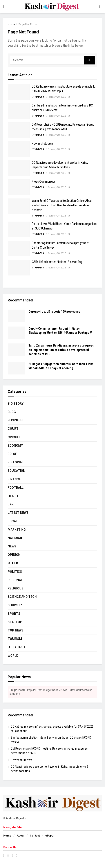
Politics (15, 572)
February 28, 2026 (56, 97)
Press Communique (44, 182)
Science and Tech (22, 597)
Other (13, 563)
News (12, 546)
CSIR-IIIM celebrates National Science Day (57, 262)
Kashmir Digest (15, 818)
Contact (35, 836)
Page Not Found (28, 24)
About (21, 836)
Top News (16, 630)
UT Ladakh (16, 647)
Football (16, 488)
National (15, 538)
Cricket (14, 437)
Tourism (15, 639)
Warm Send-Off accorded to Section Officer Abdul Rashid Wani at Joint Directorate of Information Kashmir (62, 205)
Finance (14, 479)
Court (13, 429)
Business (15, 420)
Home (11, 24)
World (13, 656)
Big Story (16, 404)
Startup (15, 622)
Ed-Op (13, 454)
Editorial (16, 462)
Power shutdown (42, 143)
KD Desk (39, 97)
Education (16, 471)
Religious (16, 588)
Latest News (18, 513)
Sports (14, 614)
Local (13, 521)
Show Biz (15, 605)
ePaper (50, 836)
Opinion (14, 555)
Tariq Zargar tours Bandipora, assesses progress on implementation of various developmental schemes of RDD (61, 350)
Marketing (17, 530)
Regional (15, 580)
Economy (15, 446)
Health (14, 496)
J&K (11, 504)
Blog (12, 412)
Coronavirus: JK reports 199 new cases (54, 312)
